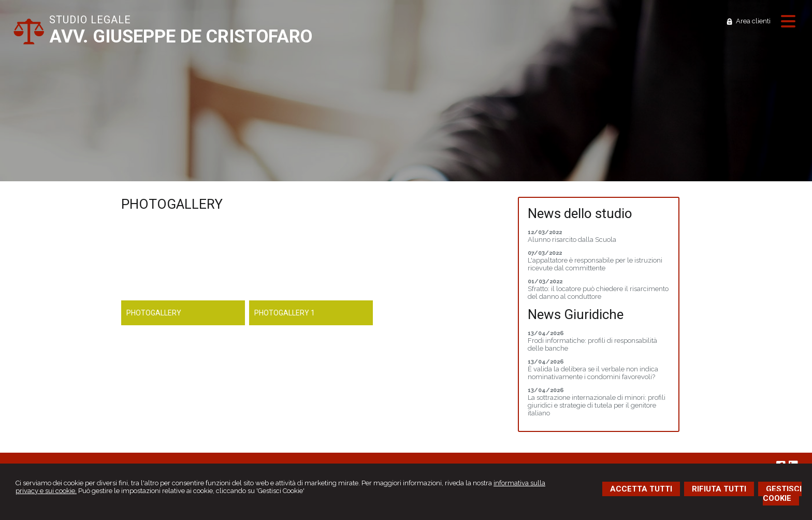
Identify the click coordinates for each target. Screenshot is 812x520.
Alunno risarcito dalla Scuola (572, 240)
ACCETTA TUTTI (641, 489)
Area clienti (753, 21)
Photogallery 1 (285, 313)
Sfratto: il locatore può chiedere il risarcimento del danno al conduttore (598, 293)
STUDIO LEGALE (90, 20)
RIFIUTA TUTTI (719, 489)
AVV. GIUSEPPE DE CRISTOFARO (181, 37)
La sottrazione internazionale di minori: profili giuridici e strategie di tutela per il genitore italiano (597, 405)
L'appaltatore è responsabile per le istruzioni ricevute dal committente (595, 264)
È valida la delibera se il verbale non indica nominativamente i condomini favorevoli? (593, 373)
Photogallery (154, 313)
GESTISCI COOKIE (782, 494)
